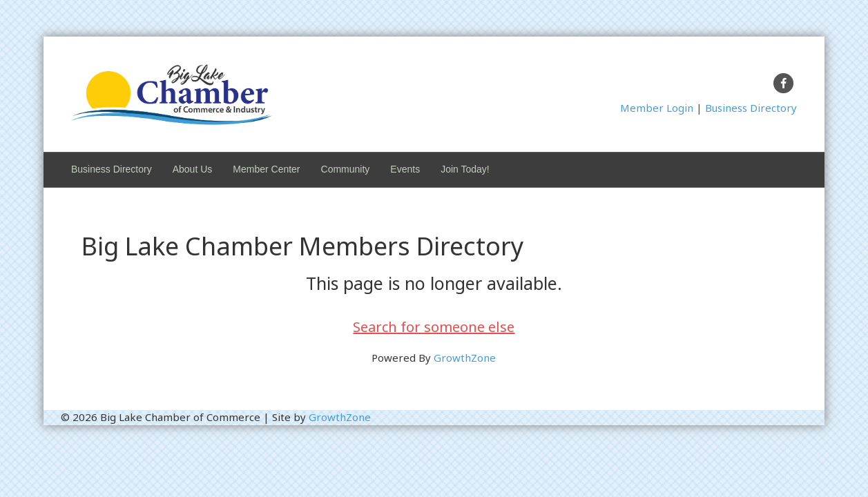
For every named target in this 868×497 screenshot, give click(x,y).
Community (346, 169)
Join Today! (465, 169)
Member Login (657, 108)
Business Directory (751, 108)
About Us (193, 169)
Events (405, 169)
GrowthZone (465, 358)
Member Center (266, 169)
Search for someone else (434, 327)
